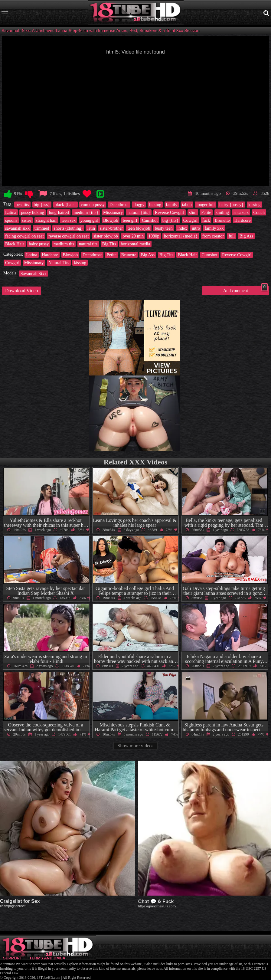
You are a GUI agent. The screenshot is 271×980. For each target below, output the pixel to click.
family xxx (214, 228)
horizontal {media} (181, 236)
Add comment (245, 290)
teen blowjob (139, 228)
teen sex (69, 220)
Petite (206, 212)
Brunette (222, 220)
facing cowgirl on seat (24, 236)
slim (193, 212)
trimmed (42, 228)
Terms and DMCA (47, 958)
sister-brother (111, 228)
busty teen (164, 228)
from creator (213, 236)
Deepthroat (119, 205)
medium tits (64, 244)
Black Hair (15, 244)
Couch (259, 212)
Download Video (22, 291)
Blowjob (111, 220)
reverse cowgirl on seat (69, 236)
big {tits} (170, 220)
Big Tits (109, 244)
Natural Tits (59, 263)
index (182, 228)
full (232, 236)
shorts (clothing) (68, 228)
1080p (154, 236)
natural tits (88, 244)
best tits (22, 205)
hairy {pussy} (231, 205)
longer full (205, 205)
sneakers (241, 212)
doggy (139, 205)
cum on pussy (93, 205)
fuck (206, 220)
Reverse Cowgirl (170, 212)
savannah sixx (17, 228)
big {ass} (42, 205)
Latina (11, 212)
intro (196, 228)
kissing (255, 205)
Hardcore (243, 220)
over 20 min (133, 236)
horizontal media (135, 244)
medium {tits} (86, 212)
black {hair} (65, 205)
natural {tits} (139, 212)
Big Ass (246, 236)
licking (155, 205)
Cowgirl (190, 220)
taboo (187, 205)
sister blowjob (106, 236)
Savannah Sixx (34, 274)
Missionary (113, 212)
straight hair (46, 220)
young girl (90, 220)
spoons (11, 220)
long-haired (59, 212)
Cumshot (150, 220)
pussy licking (32, 212)
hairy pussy (39, 244)
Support (13, 958)
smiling (222, 212)
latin (91, 228)
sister (27, 220)
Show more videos (135, 746)
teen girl (130, 220)
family (172, 205)
